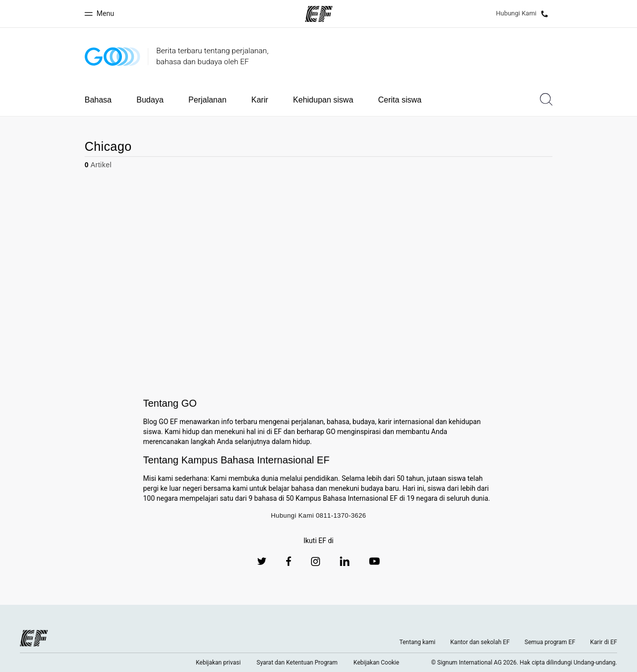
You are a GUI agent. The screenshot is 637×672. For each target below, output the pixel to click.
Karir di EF (604, 642)
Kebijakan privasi (218, 663)
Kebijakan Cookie (376, 663)
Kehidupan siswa (323, 100)
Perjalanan (208, 100)
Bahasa (98, 100)
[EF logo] (34, 638)
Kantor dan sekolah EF (480, 642)
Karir (260, 100)
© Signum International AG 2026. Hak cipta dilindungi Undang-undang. (524, 663)
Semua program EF (550, 642)
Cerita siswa (400, 100)
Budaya (150, 100)
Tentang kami (417, 642)
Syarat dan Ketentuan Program (297, 663)
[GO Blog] (112, 56)
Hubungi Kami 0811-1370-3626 (318, 515)
